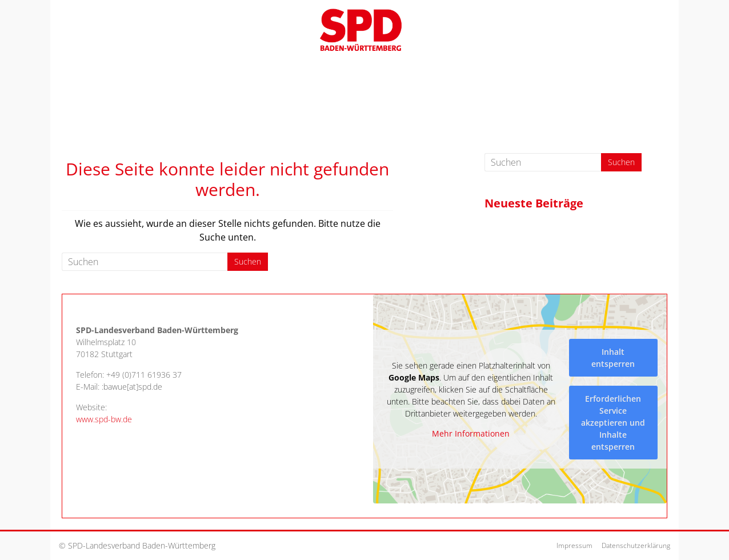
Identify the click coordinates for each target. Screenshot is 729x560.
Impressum (574, 545)
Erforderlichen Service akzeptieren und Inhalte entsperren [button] (613, 422)
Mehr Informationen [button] (471, 434)
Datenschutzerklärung (636, 545)
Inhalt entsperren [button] (613, 357)
